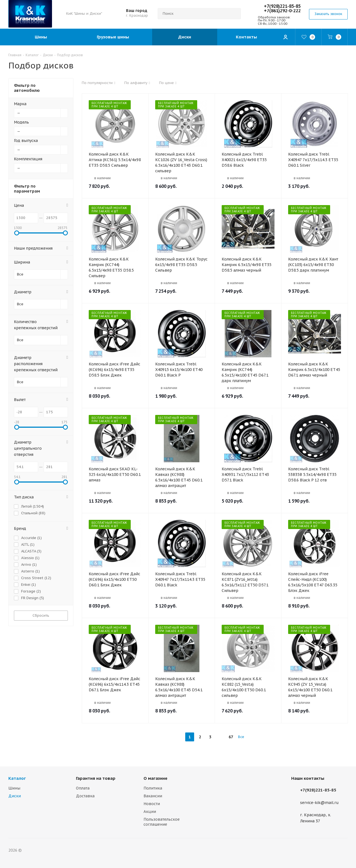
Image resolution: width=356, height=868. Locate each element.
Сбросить (41, 615)
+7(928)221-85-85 (282, 6)
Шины (14, 788)
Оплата (83, 788)
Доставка (85, 796)
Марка (20, 104)
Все (241, 737)
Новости (152, 804)
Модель (21, 122)
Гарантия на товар (96, 778)
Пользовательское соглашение (162, 822)
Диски (15, 796)
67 (231, 737)
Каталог (17, 778)
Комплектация (28, 159)
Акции (150, 812)
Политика (153, 788)
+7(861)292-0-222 (282, 11)
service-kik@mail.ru (319, 803)
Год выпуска (26, 141)
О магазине (155, 778)
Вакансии (153, 796)
